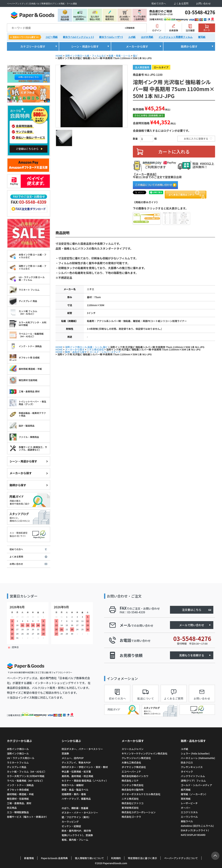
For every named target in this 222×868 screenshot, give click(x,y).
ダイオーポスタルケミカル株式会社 (141, 794)
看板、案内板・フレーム (75, 840)
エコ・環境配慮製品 (18, 812)
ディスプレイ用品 (17, 767)
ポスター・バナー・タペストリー (80, 813)
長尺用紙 (186, 790)
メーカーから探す (75, 349)
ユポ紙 (132, 37)
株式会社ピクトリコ (133, 803)
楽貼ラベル (187, 821)
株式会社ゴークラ (131, 817)
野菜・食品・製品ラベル (75, 790)
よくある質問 (181, 4)
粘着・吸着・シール (119, 56)
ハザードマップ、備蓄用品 (76, 799)
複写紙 (202, 37)
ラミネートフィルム (18, 762)
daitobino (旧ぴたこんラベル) (197, 826)
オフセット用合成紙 (18, 790)
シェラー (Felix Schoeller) (195, 753)
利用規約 (116, 858)
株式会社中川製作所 (133, 790)
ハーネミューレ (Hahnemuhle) (198, 758)
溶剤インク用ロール (18, 753)
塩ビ (135, 56)
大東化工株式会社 (131, 762)
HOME (59, 56)
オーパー (186, 808)
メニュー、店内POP (73, 758)
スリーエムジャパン (133, 749)
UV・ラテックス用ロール (21, 758)
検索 (142, 28)
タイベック (187, 772)
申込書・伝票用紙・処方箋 (76, 772)
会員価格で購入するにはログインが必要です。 (162, 131)
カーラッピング (70, 822)
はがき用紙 (147, 37)
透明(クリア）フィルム (193, 781)
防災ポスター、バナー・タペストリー (82, 749)
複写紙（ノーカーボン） (194, 794)
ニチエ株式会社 (95, 349)
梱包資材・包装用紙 (18, 799)
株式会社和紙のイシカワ (135, 776)
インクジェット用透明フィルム (176, 37)
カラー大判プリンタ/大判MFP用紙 (26, 776)
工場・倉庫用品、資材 (19, 803)
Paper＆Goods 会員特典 (54, 858)
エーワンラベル (189, 817)
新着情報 (29, 858)
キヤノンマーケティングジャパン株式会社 (144, 753)
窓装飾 (65, 753)
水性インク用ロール (18, 749)
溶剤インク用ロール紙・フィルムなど (86, 56)
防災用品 (12, 808)
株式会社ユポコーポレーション (139, 812)
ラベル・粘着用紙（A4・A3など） (26, 781)
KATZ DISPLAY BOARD (193, 835)
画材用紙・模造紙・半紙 (20, 794)
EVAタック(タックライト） (195, 830)
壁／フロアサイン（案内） (76, 817)
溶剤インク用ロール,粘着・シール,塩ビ (86, 347)
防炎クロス (187, 762)
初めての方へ (159, 4)
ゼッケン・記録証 (71, 826)
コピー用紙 (52, 37)
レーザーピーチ (189, 803)
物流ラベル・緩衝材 (72, 785)
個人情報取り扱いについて (89, 858)
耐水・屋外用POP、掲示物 (76, 831)
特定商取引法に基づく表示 (142, 858)
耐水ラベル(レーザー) (111, 37)
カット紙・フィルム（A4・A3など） (27, 772)
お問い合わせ (203, 4)
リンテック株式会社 (133, 785)
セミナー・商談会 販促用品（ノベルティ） (85, 781)
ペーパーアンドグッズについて (181, 858)
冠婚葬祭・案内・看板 (74, 794)
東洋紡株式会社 (130, 808)
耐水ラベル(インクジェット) (78, 37)
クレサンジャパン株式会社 (136, 758)
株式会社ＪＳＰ (130, 781)
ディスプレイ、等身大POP (76, 762)
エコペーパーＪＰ (131, 772)
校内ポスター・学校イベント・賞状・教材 (85, 767)
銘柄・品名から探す (76, 352)
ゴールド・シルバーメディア (105, 352)
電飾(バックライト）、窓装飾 (77, 835)
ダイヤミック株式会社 (134, 767)
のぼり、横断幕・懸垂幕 (75, 808)
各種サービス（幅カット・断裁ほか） (28, 817)
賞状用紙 (186, 799)
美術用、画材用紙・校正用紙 (77, 776)
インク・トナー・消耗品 (20, 785)
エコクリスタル (189, 812)
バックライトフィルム (193, 776)
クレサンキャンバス (192, 767)
